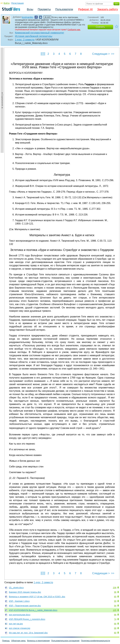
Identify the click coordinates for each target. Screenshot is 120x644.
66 (115, 615)
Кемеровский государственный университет (40, 33)
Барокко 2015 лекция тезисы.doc (25, 592)
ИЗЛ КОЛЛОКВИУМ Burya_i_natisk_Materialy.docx (33, 610)
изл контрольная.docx (20, 615)
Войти (7, 3)
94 (115, 606)
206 (115, 588)
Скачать (100, 27)
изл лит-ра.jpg (16, 624)
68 (115, 628)
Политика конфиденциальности (96, 641)
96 (115, 592)
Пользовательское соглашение (65, 641)
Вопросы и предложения (38, 641)
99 (115, 601)
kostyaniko (28, 17)
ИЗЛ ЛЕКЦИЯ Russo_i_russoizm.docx (27, 619)
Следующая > (101, 54)
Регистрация (18, 3)
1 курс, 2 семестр (25, 40)
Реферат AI (85, 9)
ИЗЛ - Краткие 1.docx (19, 601)
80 (115, 633)
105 (115, 610)
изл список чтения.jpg (20, 628)
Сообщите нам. (74, 30)
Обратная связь (18, 641)
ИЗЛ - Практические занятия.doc (25, 606)
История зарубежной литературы (34, 36)
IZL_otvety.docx (16, 588)
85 (115, 597)
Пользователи (64, 9)
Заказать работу (108, 9)
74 (115, 619)
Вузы (30, 9)
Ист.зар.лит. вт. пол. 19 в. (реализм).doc (28, 633)
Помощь (6, 641)
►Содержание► (2, 100)
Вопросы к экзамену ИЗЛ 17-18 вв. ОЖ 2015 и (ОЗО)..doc (37, 597)
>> (113, 54)
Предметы (44, 9)
